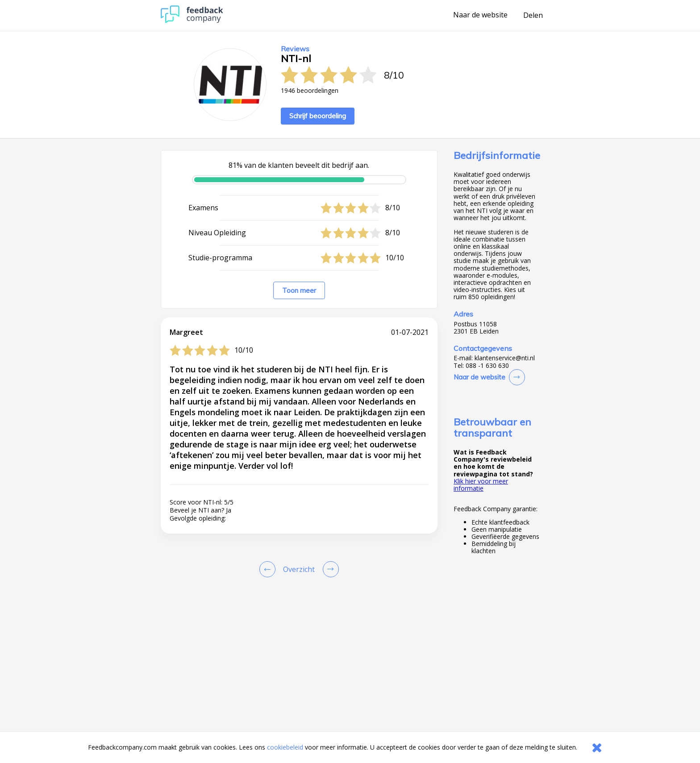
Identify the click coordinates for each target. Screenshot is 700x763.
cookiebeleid (285, 747)
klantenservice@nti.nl (505, 358)
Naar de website (480, 15)
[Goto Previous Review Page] (269, 569)
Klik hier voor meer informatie (481, 485)
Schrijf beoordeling (318, 116)
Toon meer (299, 290)
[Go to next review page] (329, 569)
